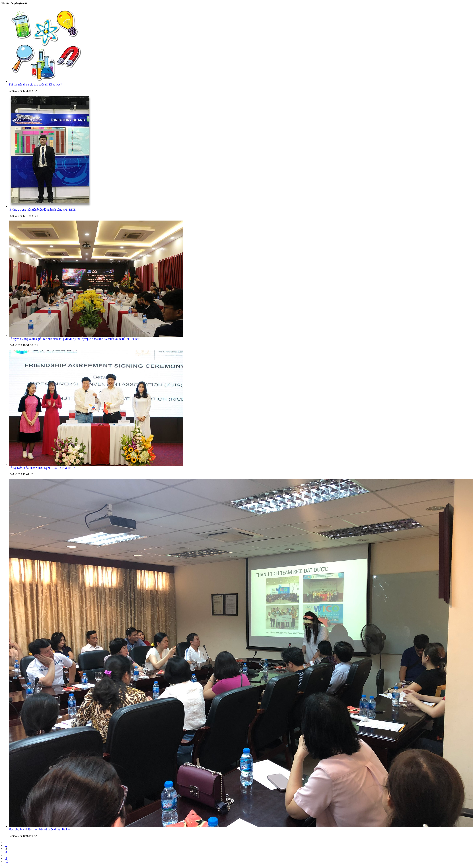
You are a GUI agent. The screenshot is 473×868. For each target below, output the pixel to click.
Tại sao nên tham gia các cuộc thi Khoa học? (35, 84)
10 (7, 862)
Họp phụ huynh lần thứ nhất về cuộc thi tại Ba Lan (40, 829)
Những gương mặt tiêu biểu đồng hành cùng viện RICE (42, 210)
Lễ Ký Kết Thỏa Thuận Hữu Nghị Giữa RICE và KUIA (42, 468)
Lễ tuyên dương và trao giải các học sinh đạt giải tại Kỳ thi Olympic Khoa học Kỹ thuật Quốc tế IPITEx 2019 (75, 339)
